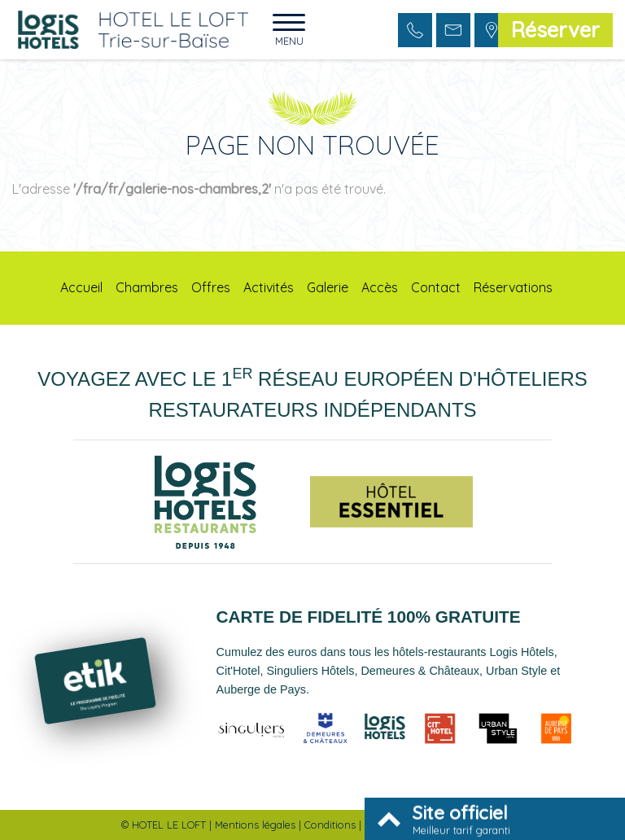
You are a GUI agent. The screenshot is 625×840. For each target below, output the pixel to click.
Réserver (555, 29)
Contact (436, 287)
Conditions (330, 825)
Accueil (81, 287)
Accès (380, 287)
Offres (211, 287)
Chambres (147, 287)
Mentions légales (255, 825)
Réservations (513, 287)
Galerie (328, 287)
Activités (269, 287)
